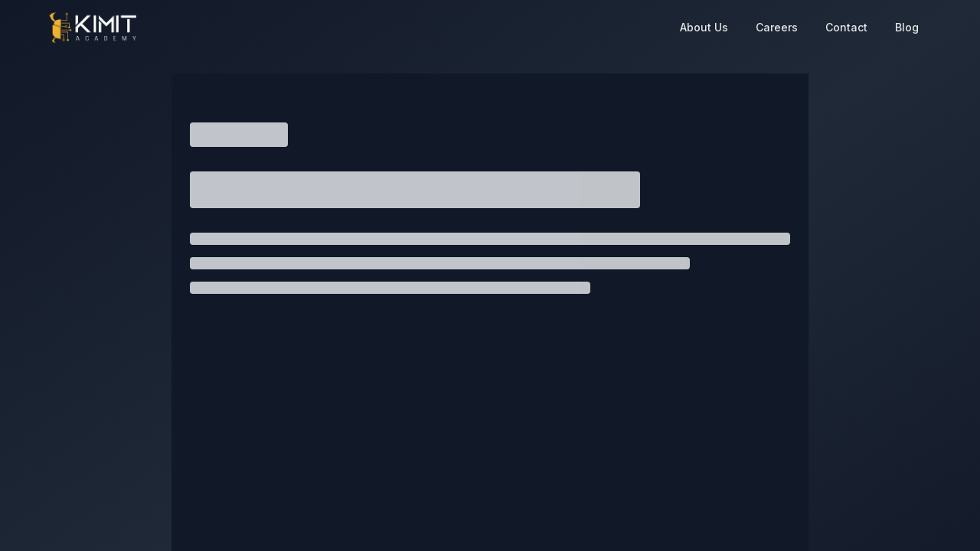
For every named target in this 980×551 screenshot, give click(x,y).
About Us (704, 27)
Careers (777, 27)
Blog (907, 27)
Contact (846, 27)
